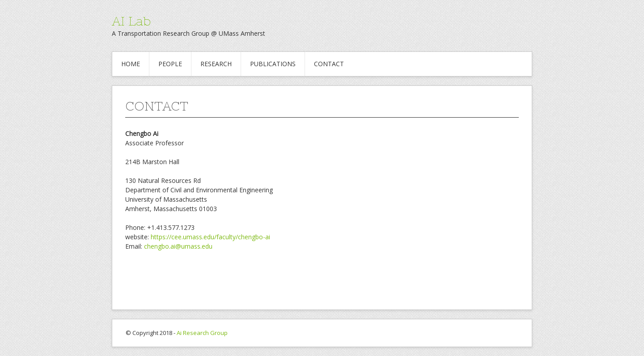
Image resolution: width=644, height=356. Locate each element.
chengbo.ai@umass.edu (178, 246)
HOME (131, 64)
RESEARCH (216, 64)
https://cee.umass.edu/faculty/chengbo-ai (210, 237)
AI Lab (131, 21)
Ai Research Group (202, 333)
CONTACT (329, 64)
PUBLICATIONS (273, 64)
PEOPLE (170, 64)
